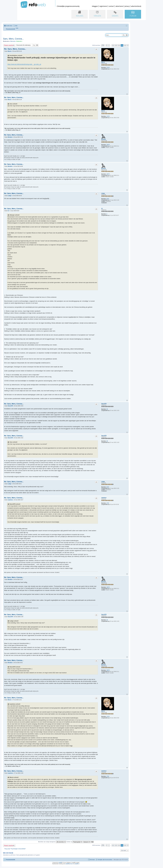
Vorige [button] (107, 45)
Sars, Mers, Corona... (13, 39)
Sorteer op (74, 842)
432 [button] (113, 45)
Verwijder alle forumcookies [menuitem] (105, 860)
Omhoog (127, 94)
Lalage (103, 193)
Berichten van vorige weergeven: (52, 842)
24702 (108, 68)
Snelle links (9, 26)
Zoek (124, 35)
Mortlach (104, 139)
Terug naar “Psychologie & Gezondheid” (15, 849)
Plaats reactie (9, 45)
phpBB (60, 863)
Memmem (13, 41)
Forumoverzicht (11, 860)
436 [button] (125, 45)
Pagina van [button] (103, 45)
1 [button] (109, 45)
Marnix (103, 62)
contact (111, 6)
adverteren (119, 6)
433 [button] (116, 45)
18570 (108, 145)
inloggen (95, 6)
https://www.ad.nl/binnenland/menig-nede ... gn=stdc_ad (24, 64)
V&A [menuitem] (16, 26)
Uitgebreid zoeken (127, 35)
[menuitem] (17, 28)
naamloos (104, 498)
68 (107, 409)
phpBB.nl (77, 864)
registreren (103, 6)
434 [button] (119, 45)
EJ (102, 209)
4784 (108, 503)
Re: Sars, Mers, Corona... (15, 49)
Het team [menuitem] (92, 860)
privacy (127, 6)
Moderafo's (19, 41)
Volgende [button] (128, 45)
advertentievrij (136, 6)
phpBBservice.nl (69, 864)
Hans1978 (104, 404)
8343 (108, 199)
